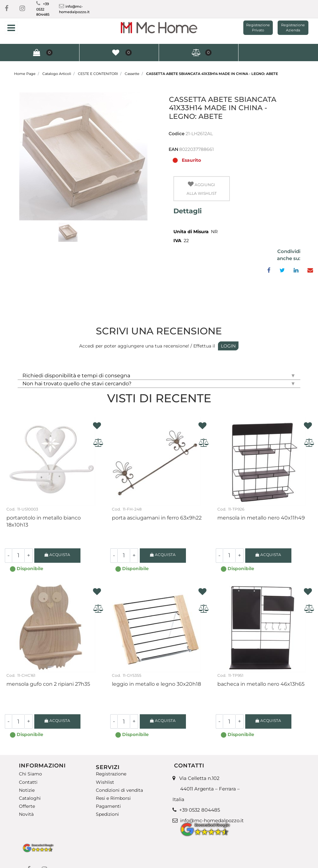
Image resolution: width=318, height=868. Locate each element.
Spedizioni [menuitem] (107, 814)
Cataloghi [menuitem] (30, 798)
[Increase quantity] (29, 556)
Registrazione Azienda (293, 28)
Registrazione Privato (258, 28)
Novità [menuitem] (26, 814)
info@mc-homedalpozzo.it (212, 820)
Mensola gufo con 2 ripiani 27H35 (48, 684)
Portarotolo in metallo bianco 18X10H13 (44, 521)
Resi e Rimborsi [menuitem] (113, 798)
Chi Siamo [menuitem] (30, 774)
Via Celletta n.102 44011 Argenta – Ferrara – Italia (206, 789)
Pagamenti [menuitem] (108, 806)
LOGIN (228, 346)
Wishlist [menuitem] (105, 782)
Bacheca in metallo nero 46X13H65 (261, 684)
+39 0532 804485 (43, 9)
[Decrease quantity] (8, 556)
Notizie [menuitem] (27, 790)
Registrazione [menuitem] (111, 774)
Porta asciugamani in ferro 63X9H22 (157, 518)
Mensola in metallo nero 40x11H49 (261, 518)
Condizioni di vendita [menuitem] (119, 790)
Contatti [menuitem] (28, 782)
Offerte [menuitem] (27, 806)
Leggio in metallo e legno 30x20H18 (156, 684)
